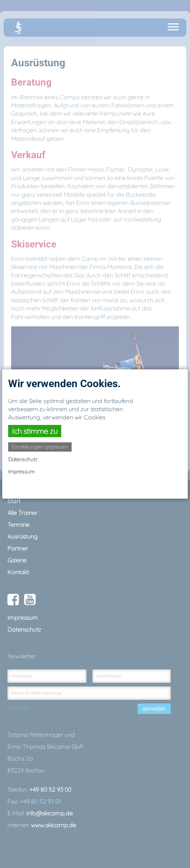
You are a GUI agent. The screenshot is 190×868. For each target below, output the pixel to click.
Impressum (22, 472)
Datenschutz (23, 459)
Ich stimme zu (35, 431)
